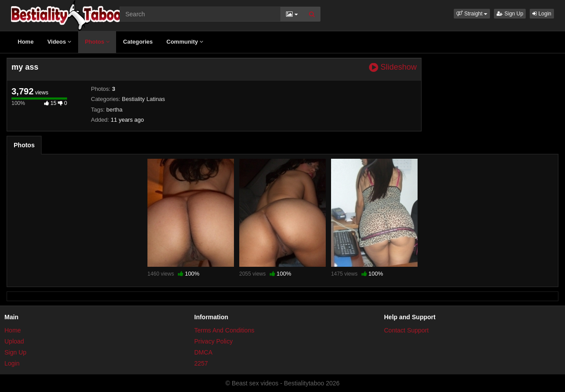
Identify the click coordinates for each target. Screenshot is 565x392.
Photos (97, 42)
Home (26, 42)
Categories (138, 42)
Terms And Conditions (224, 330)
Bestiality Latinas (143, 99)
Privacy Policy (213, 341)
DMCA (203, 352)
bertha (115, 110)
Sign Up (510, 14)
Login (542, 14)
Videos (59, 42)
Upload (14, 341)
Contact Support (406, 330)
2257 (201, 363)
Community (185, 42)
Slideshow (393, 67)
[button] (472, 14)
